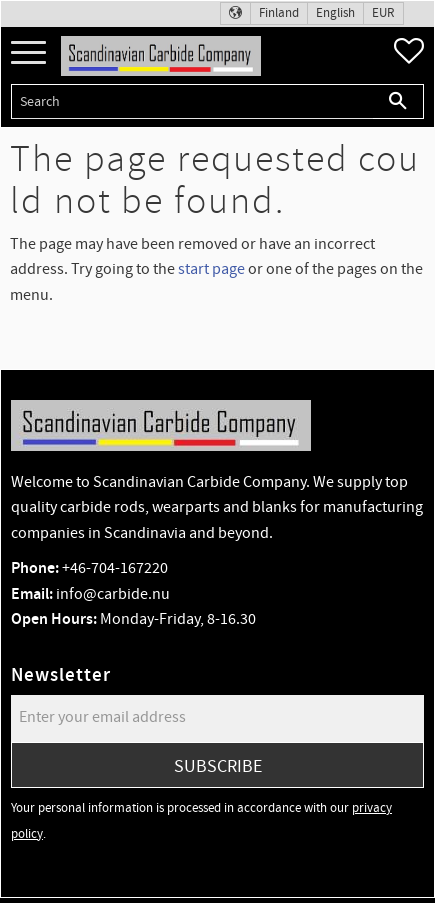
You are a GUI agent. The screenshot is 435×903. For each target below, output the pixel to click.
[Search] (398, 101)
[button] (28, 53)
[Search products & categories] (192, 101)
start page (211, 269)
